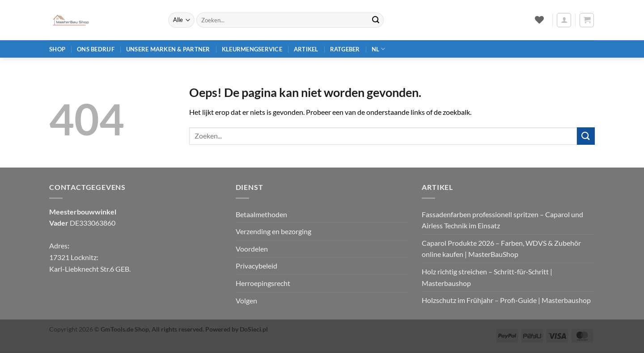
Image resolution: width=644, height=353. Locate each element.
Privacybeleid (256, 266)
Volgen (246, 300)
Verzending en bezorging (273, 231)
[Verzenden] (376, 20)
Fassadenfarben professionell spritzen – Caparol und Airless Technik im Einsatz (502, 220)
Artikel (306, 49)
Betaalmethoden (261, 214)
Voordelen (252, 249)
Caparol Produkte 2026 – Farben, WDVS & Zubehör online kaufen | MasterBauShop (501, 249)
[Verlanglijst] (539, 20)
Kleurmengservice (252, 49)
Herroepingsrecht (263, 283)
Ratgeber (345, 49)
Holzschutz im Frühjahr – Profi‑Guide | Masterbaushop (506, 300)
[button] (564, 20)
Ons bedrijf (96, 49)
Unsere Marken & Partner (168, 49)
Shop (57, 49)
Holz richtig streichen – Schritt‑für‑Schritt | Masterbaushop (487, 277)
